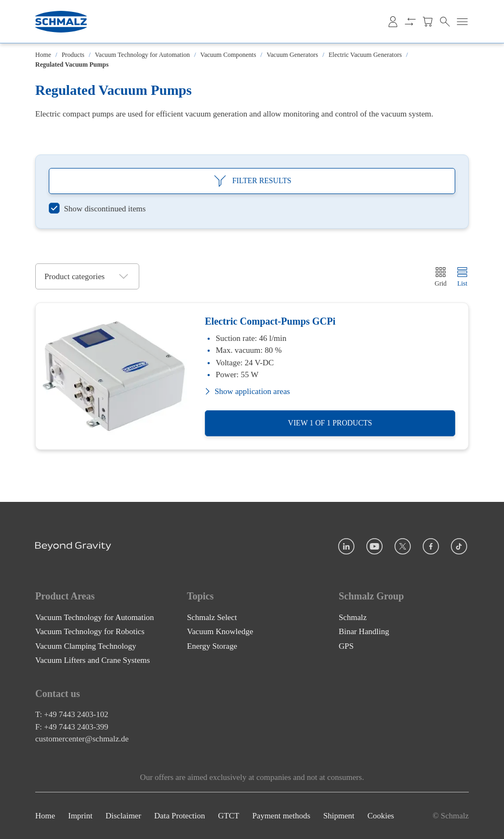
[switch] (97, 209)
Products (73, 55)
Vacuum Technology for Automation (142, 55)
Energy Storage (212, 646)
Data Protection (179, 816)
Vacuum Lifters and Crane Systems (93, 660)
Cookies (381, 816)
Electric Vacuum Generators (365, 55)
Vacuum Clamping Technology (86, 646)
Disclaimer (124, 816)
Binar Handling (364, 631)
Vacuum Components (228, 55)
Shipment (339, 816)
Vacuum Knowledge (220, 631)
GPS (346, 646)
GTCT (228, 816)
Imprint (80, 816)
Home (43, 55)
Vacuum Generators (292, 55)
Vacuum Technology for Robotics (90, 631)
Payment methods (281, 816)
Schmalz (353, 617)
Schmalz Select (212, 617)
